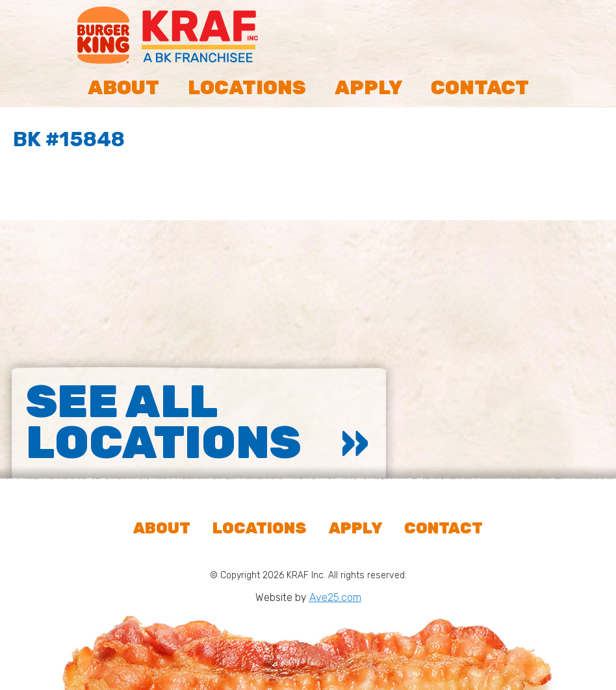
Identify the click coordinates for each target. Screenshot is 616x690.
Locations (247, 88)
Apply (368, 88)
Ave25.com (335, 597)
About (123, 88)
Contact (480, 88)
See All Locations (163, 422)
